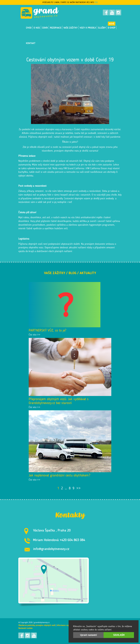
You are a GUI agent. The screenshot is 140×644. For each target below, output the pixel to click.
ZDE (96, 2)
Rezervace (56, 28)
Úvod (29, 28)
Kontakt (31, 43)
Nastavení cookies (25, 628)
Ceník (45, 28)
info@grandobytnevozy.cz (51, 549)
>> (78, 488)
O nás (37, 28)
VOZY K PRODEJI (88, 28)
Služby (102, 28)
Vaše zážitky (71, 28)
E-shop (112, 28)
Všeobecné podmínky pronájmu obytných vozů (37, 625)
